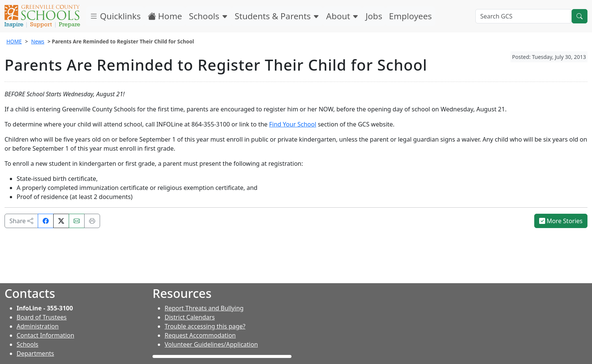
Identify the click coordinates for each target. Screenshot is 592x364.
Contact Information (45, 335)
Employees (410, 16)
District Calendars (190, 317)
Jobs (374, 16)
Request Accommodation (200, 335)
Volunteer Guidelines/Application (211, 344)
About (342, 16)
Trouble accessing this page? (205, 326)
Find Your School (293, 124)
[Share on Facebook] (46, 221)
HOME (14, 41)
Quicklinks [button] (115, 16)
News (38, 41)
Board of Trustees (42, 317)
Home (165, 16)
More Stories (561, 221)
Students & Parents (277, 16)
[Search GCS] (523, 16)
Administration (38, 326)
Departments (35, 353)
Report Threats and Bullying (204, 308)
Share (21, 221)
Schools (208, 16)
